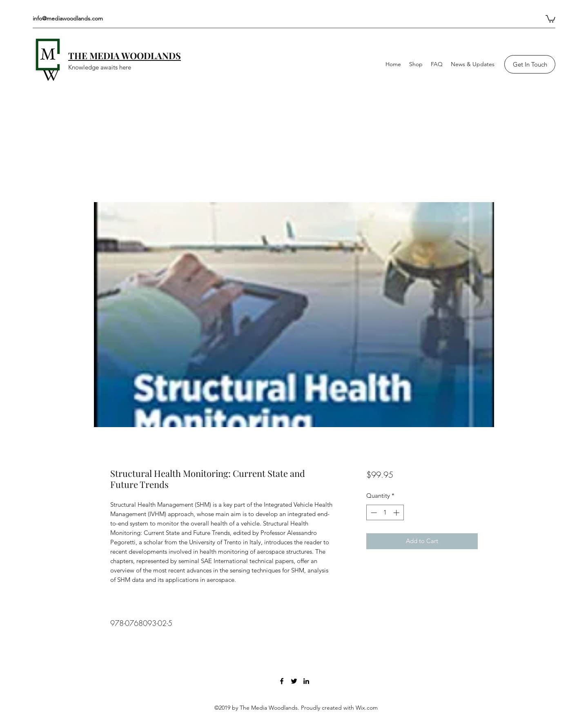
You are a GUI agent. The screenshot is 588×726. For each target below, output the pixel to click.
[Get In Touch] (530, 64)
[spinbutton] (385, 513)
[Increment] (397, 513)
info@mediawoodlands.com (68, 18)
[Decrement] (373, 513)
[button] (550, 18)
